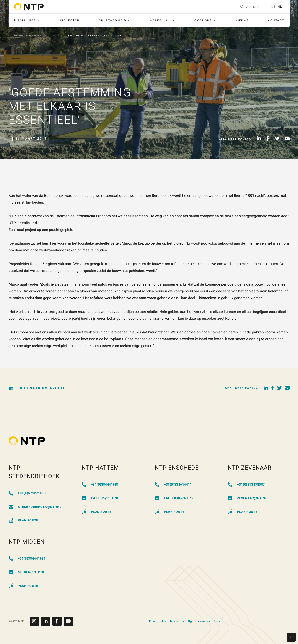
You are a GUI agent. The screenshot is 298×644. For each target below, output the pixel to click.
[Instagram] (35, 621)
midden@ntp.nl (27, 572)
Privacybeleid (158, 621)
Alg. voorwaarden (199, 621)
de (274, 7)
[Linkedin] (47, 621)
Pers (217, 621)
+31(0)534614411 (173, 484)
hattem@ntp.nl (100, 498)
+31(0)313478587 (246, 484)
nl (280, 7)
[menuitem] (27, 20)
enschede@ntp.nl (175, 498)
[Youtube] (68, 621)
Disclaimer (177, 621)
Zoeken (250, 7)
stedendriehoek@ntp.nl (35, 507)
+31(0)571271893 (27, 493)
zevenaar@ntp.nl (248, 498)
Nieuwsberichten (28, 36)
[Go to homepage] (29, 7)
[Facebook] (58, 621)
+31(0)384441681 (100, 484)
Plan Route (23, 520)
